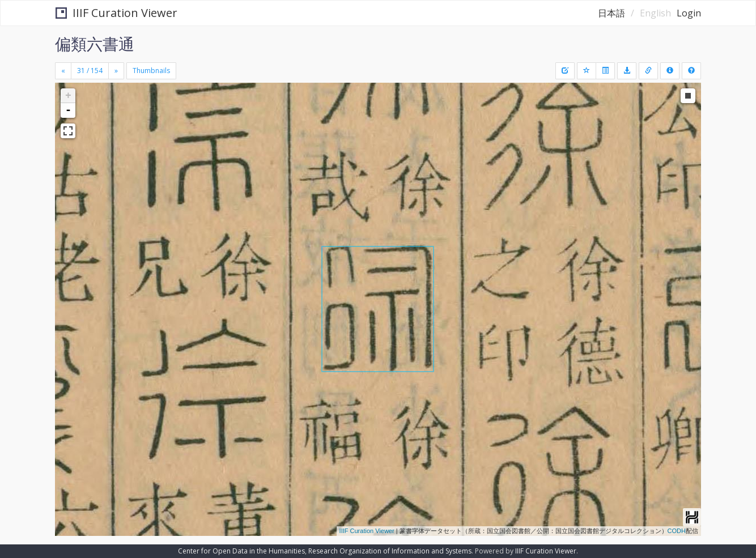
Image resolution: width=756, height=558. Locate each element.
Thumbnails (151, 71)
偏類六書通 (95, 44)
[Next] (116, 71)
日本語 (611, 13)
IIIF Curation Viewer (116, 13)
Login (689, 13)
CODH (677, 531)
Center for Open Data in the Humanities (241, 551)
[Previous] (63, 71)
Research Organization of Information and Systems (390, 551)
